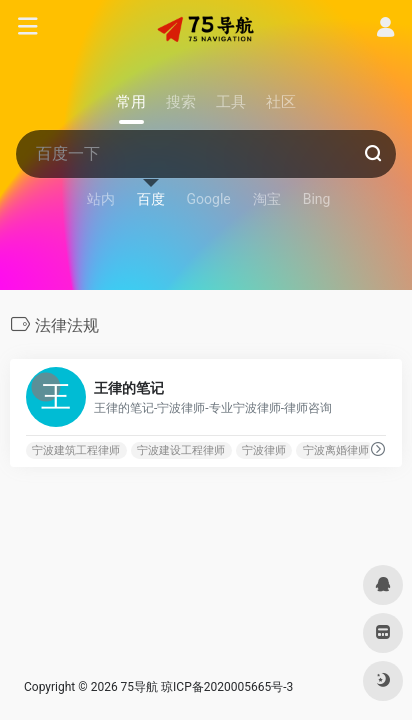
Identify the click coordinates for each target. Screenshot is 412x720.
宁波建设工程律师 (181, 450)
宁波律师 (264, 450)
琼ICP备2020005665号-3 (227, 687)
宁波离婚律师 (336, 450)
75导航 (140, 687)
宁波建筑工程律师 (76, 450)
